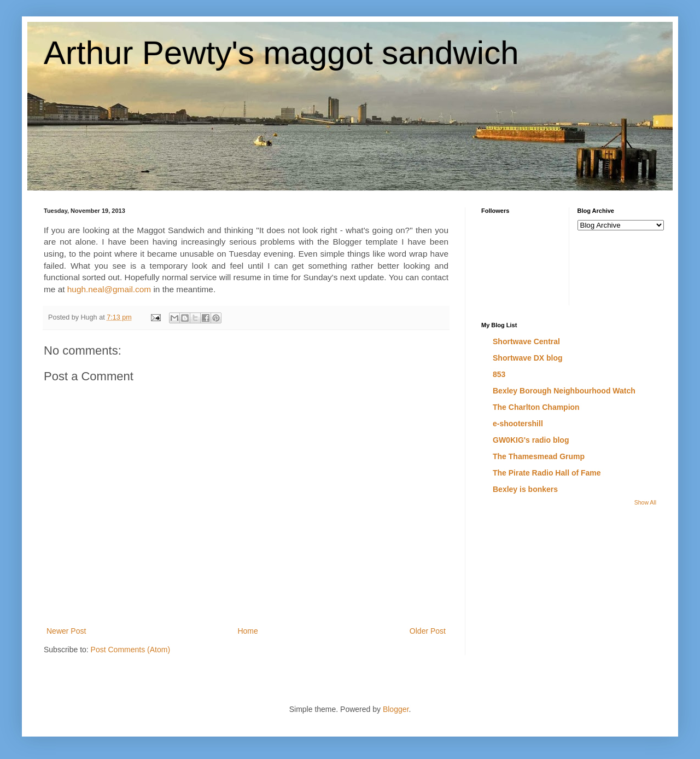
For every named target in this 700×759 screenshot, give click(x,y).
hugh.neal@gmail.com (109, 289)
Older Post (428, 631)
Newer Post (66, 631)
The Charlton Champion (536, 407)
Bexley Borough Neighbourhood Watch (564, 391)
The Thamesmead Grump (539, 456)
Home (247, 631)
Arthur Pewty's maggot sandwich (281, 53)
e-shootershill (518, 424)
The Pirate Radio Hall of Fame (547, 473)
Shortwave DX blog (528, 358)
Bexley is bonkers (525, 489)
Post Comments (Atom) (130, 650)
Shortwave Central (526, 341)
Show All (645, 502)
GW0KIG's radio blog (531, 440)
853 (499, 374)
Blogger (396, 709)
